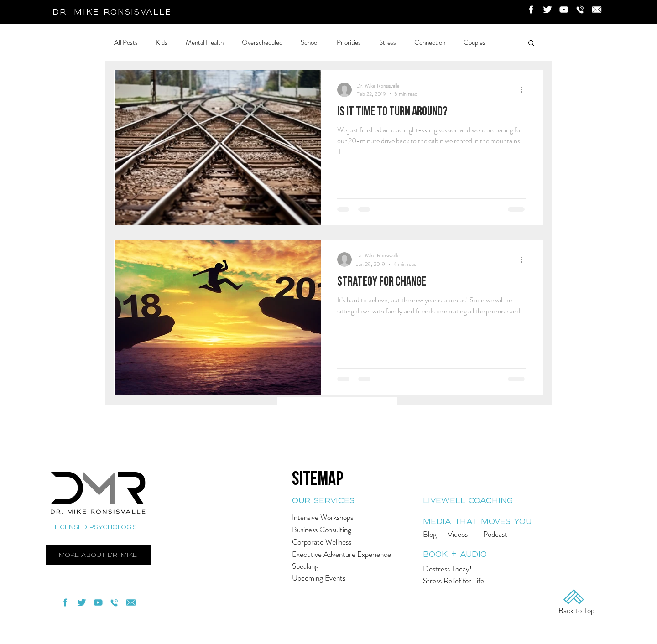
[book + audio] (473, 554)
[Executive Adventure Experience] (352, 554)
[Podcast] (508, 534)
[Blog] (443, 534)
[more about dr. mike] (98, 555)
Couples (474, 43)
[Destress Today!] (467, 569)
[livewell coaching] (483, 501)
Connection (430, 43)
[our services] (355, 501)
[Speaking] (349, 566)
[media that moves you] (483, 522)
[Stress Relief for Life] (466, 581)
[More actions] (525, 90)
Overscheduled (262, 43)
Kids (162, 43)
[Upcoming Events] (340, 578)
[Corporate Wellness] (355, 542)
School (310, 43)
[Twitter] (547, 10)
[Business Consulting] (355, 530)
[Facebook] (531, 10)
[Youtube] (564, 10)
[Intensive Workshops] (355, 517)
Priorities (349, 43)
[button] (531, 44)
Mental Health (205, 43)
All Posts (126, 43)
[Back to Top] (576, 611)
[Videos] (470, 534)
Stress (388, 43)
